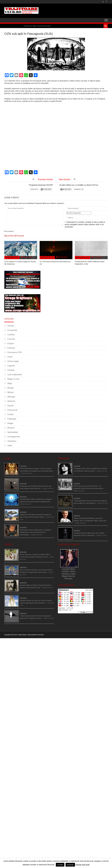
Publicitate (12, 419)
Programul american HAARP (41, 185)
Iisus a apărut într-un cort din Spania (32, 580)
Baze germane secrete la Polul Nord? (32, 510)
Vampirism (12, 441)
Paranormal (12, 410)
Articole (11, 326)
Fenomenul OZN (79, 189)
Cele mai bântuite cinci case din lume (86, 496)
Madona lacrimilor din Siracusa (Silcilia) (33, 565)
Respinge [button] (70, 865)
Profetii (10, 414)
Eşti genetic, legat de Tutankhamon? (32, 464)
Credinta (11, 335)
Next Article (65, 179)
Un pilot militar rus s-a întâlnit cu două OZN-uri (79, 185)
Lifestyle (11, 370)
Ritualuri (11, 428)
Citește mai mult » (27, 473)
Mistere (11, 392)
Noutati (11, 406)
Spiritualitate (13, 432)
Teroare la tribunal (79, 528)
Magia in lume (13, 379)
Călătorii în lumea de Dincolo (30, 494)
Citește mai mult (83, 865)
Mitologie (11, 397)
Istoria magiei (13, 361)
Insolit (10, 357)
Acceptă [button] (60, 865)
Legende (11, 366)
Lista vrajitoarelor (15, 375)
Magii (10, 383)
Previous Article (45, 179)
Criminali (11, 339)
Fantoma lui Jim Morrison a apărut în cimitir (88, 464)
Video (10, 446)
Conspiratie (34, 189)
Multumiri (11, 401)
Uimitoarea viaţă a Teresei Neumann (37, 26)
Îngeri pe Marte (25, 611)
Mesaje (11, 388)
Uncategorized (14, 437)
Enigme (11, 343)
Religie (10, 423)
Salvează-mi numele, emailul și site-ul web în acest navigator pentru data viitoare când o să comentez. (85, 224)
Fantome (11, 348)
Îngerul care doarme (27, 525)
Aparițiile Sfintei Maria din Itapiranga (32, 596)
